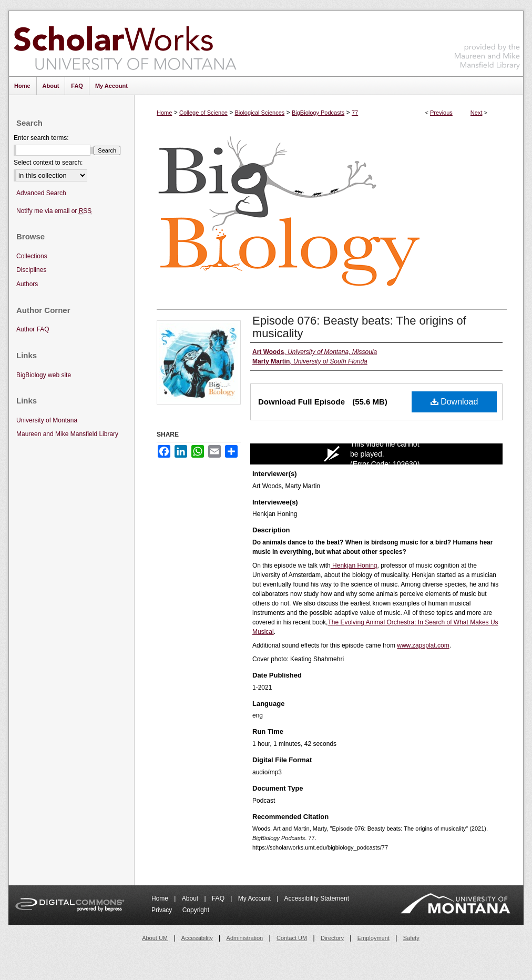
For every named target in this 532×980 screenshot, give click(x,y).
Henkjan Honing (354, 565)
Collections (32, 256)
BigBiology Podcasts (318, 113)
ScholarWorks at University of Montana (125, 44)
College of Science (203, 113)
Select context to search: (48, 163)
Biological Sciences (259, 113)
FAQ (219, 898)
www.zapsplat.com (423, 645)
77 (355, 113)
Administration (245, 938)
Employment (374, 938)
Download (454, 402)
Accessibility (197, 938)
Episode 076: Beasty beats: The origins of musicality (359, 327)
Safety (411, 938)
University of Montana (47, 420)
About (191, 898)
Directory (332, 938)
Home (164, 113)
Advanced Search (41, 193)
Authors (27, 284)
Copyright (196, 910)
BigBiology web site (44, 375)
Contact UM (292, 938)
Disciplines (31, 270)
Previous (441, 113)
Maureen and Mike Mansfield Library (487, 42)
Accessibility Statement (317, 898)
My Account (255, 898)
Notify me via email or (54, 211)
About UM (155, 938)
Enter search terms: (41, 138)
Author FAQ (33, 329)
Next (477, 113)
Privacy (163, 910)
